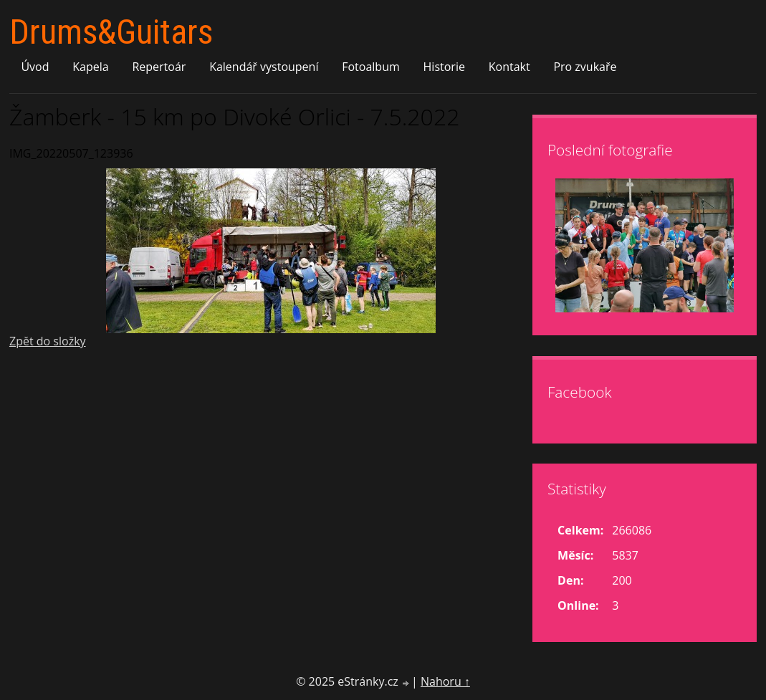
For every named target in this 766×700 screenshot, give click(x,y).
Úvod (35, 67)
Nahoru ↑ (445, 681)
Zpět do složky (48, 341)
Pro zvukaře (585, 67)
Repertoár (159, 67)
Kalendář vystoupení (264, 67)
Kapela (90, 67)
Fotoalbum (371, 67)
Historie (444, 67)
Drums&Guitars (111, 32)
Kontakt (509, 67)
